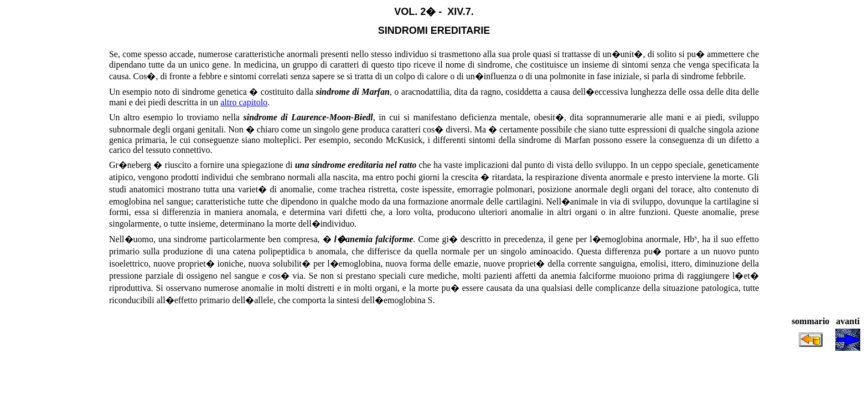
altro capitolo (244, 102)
